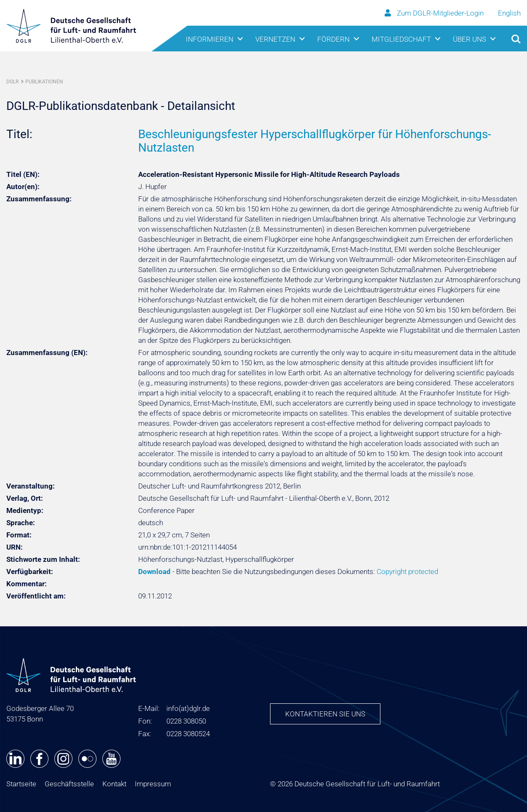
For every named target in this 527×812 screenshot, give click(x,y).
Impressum (153, 784)
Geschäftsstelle (69, 784)
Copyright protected (407, 572)
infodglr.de (188, 708)
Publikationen (44, 82)
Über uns (469, 39)
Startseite (21, 784)
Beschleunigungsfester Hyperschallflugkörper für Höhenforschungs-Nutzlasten (315, 141)
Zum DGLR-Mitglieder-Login (435, 13)
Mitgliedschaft (401, 39)
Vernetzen (275, 39)
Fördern (333, 39)
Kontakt (114, 784)
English (509, 13)
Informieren (210, 39)
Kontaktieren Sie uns (325, 714)
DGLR (12, 82)
